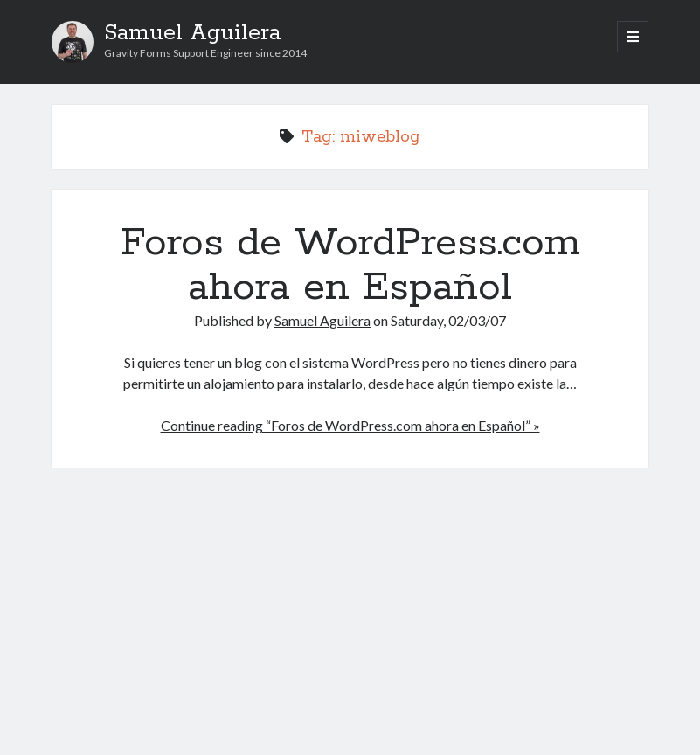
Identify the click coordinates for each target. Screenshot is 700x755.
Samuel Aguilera (192, 33)
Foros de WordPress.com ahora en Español (350, 265)
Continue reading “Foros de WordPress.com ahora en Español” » (350, 425)
